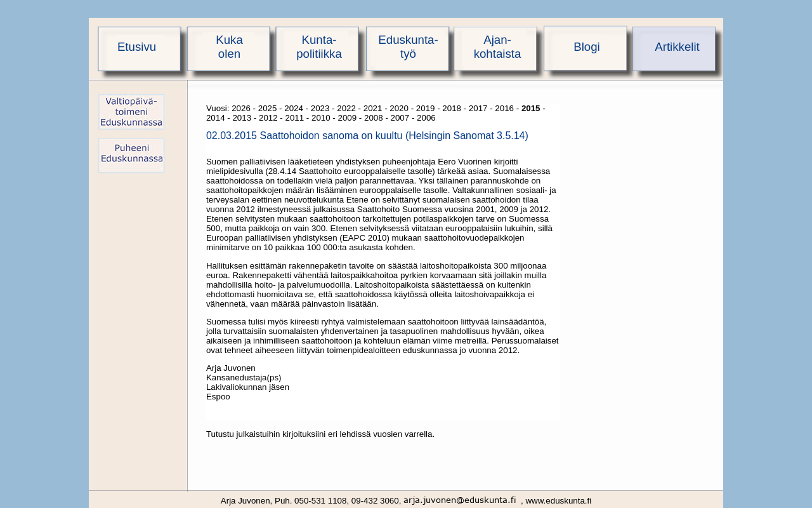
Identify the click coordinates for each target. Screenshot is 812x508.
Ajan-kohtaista (498, 47)
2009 (348, 118)
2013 (242, 118)
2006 (426, 118)
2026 (241, 108)
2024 (294, 108)
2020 (399, 108)
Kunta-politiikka (319, 47)
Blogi (587, 47)
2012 (268, 118)
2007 (400, 118)
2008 (374, 118)
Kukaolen (229, 47)
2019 (426, 108)
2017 (478, 108)
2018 (452, 108)
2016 (504, 108)
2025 (268, 108)
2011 (294, 118)
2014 (216, 118)
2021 (373, 108)
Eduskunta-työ (408, 47)
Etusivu (137, 47)
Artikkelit (677, 47)
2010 (321, 118)
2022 (346, 108)
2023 (320, 108)
